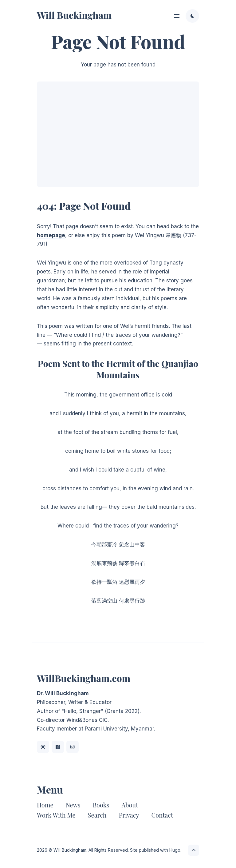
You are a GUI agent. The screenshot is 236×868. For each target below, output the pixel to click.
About (130, 805)
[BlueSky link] (43, 747)
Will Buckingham (74, 15)
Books (101, 805)
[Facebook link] (58, 747)
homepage (51, 235)
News (73, 805)
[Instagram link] (73, 747)
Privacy (129, 815)
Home (45, 805)
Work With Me (56, 815)
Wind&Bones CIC (87, 720)
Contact (162, 815)
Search (97, 815)
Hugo (175, 850)
